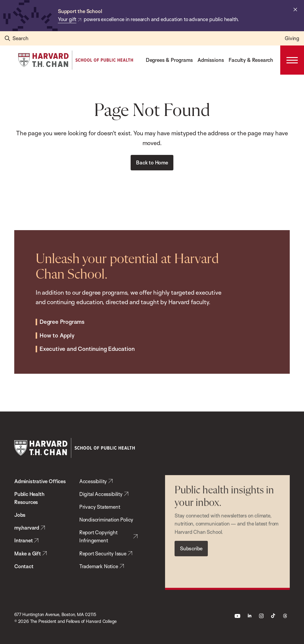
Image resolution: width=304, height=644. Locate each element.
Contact (24, 566)
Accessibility (93, 481)
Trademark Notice (99, 566)
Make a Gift (28, 553)
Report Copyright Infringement (98, 536)
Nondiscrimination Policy (106, 520)
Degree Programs (62, 317)
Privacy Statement (100, 507)
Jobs (20, 515)
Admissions (211, 60)
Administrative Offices (40, 481)
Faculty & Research (251, 60)
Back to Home (152, 162)
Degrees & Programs (169, 60)
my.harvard (27, 528)
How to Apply (57, 330)
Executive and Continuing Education (87, 344)
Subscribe (191, 542)
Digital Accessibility (101, 494)
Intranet (23, 540)
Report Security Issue (103, 553)
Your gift (67, 19)
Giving (292, 38)
